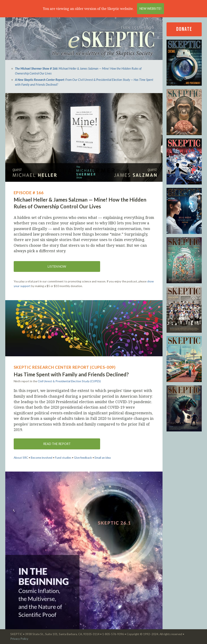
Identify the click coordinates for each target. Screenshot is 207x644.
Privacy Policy (19, 639)
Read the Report (57, 444)
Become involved (42, 458)
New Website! (151, 9)
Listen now (57, 266)
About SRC (21, 458)
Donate (184, 29)
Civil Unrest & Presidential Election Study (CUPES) (69, 381)
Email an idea (103, 458)
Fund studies (63, 458)
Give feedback (83, 458)
